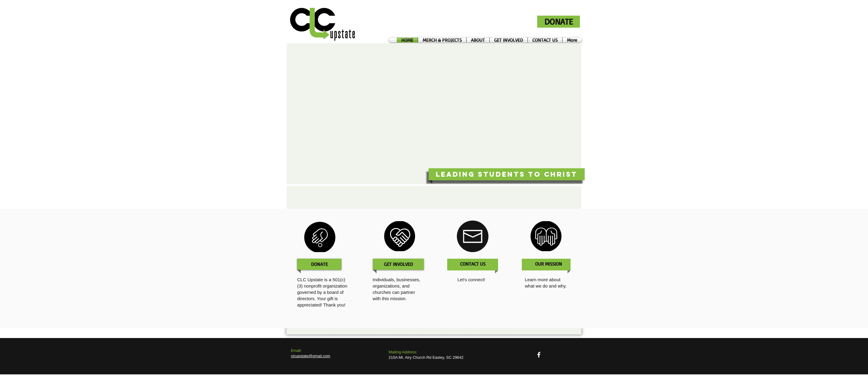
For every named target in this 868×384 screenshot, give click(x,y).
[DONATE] (559, 22)
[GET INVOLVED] (399, 264)
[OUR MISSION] (548, 264)
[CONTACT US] (473, 264)
